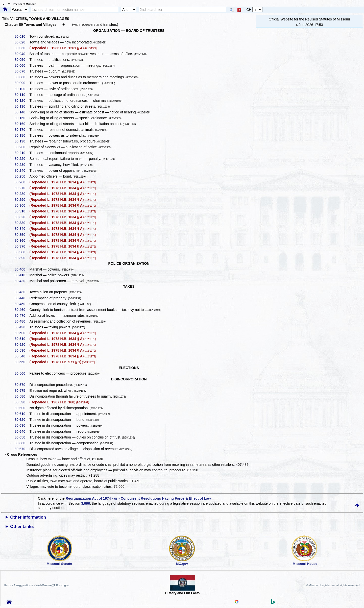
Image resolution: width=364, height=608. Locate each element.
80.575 (22, 391)
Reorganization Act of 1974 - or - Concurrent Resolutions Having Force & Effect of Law (138, 498)
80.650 (22, 437)
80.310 (22, 211)
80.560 (22, 373)
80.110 (22, 95)
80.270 (22, 188)
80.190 (22, 141)
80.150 (22, 118)
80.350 (22, 235)
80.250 (22, 176)
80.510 (22, 339)
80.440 (22, 298)
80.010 (22, 36)
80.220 (22, 159)
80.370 (22, 246)
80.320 (22, 217)
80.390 (22, 258)
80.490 (22, 327)
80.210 (22, 153)
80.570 (22, 385)
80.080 (22, 77)
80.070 (22, 71)
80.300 (22, 205)
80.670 (22, 449)
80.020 (22, 42)
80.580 (22, 396)
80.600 (22, 408)
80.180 (22, 135)
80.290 (22, 200)
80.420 (22, 281)
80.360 (22, 240)
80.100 (22, 89)
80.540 (22, 356)
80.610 (22, 414)
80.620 (22, 420)
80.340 (22, 229)
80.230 (22, 165)
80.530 (22, 350)
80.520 (22, 345)
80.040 (22, 54)
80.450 (22, 304)
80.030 (22, 48)
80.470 (22, 315)
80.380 (22, 252)
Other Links (22, 527)
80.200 (22, 147)
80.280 (22, 194)
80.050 (22, 60)
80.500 (22, 333)
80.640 (22, 431)
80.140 (22, 112)
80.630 (22, 425)
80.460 (22, 310)
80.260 (22, 182)
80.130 (22, 106)
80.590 (22, 402)
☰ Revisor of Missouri (21, 4)
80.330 (22, 223)
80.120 (22, 101)
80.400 (22, 269)
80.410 (22, 275)
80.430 (22, 292)
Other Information (28, 517)
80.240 (22, 171)
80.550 (22, 362)
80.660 (22, 443)
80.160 (22, 124)
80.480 (22, 321)
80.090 (22, 83)
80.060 (22, 65)
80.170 (22, 130)
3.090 (86, 503)
